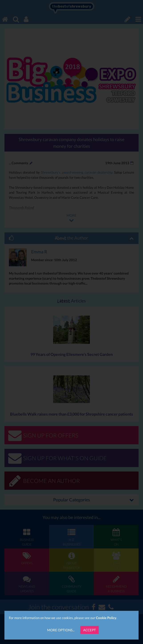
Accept (90, 630)
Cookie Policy (106, 618)
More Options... (61, 630)
